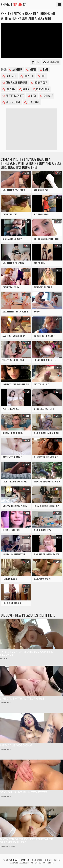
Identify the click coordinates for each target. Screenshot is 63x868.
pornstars (41, 89)
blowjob (27, 76)
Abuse (51, 862)
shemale (46, 96)
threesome (32, 102)
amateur (16, 70)
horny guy (39, 83)
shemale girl (11, 102)
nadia (24, 89)
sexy (32, 96)
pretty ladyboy (13, 96)
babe (44, 70)
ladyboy (9, 89)
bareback (9, 76)
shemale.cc (14, 5)
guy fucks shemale (15, 83)
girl (42, 76)
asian (31, 70)
